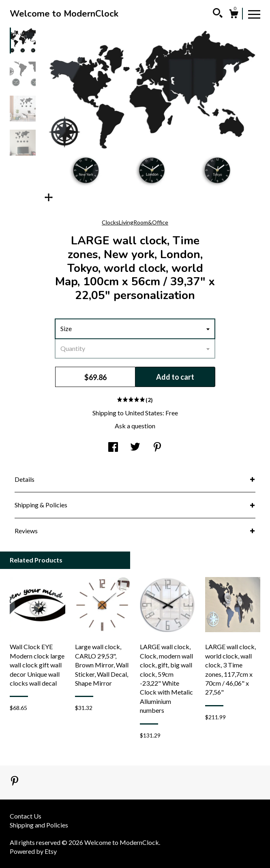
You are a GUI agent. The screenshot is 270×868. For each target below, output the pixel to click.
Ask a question (135, 426)
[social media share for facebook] (113, 448)
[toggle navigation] (254, 14)
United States (144, 413)
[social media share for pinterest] (157, 448)
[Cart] (234, 15)
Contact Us (26, 816)
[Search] (218, 14)
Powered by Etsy (33, 851)
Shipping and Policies (39, 825)
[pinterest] (15, 781)
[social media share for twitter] (135, 448)
